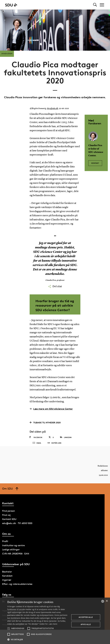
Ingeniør (7, 585)
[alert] (55, 621)
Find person (9, 516)
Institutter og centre (13, 551)
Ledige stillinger (11, 555)
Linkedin (66, 437)
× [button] (107, 601)
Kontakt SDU (9, 524)
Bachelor (7, 577)
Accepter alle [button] (86, 617)
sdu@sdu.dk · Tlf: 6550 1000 (17, 528)
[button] (9, 628)
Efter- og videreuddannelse (17, 589)
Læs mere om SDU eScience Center (51, 409)
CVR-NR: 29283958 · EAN (16, 559)
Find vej (6, 520)
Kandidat (7, 581)
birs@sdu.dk (52, 109)
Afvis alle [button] (86, 624)
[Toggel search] (95, 5)
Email (37, 446)
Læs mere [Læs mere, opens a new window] (53, 624)
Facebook (36, 437)
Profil (5, 546)
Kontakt (95, 162)
